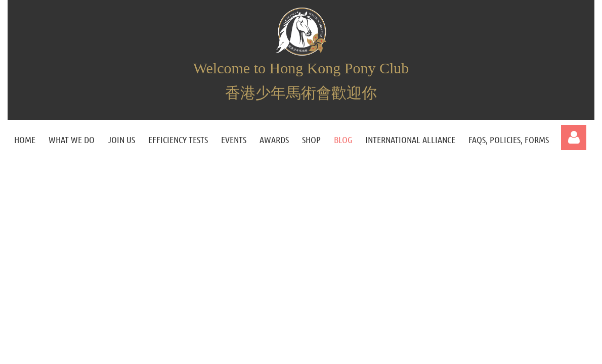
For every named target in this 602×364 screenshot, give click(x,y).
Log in (574, 138)
